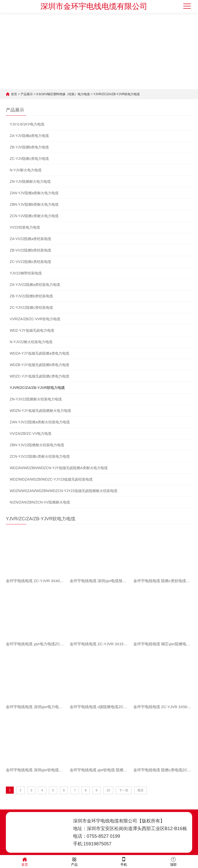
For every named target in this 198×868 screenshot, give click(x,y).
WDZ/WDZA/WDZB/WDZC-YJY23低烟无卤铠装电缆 (51, 479)
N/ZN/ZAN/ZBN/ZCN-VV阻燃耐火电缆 (40, 502)
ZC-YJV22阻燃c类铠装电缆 (31, 307)
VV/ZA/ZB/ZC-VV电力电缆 (31, 433)
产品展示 (27, 94)
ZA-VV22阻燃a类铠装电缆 (30, 239)
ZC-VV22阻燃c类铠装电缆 (30, 262)
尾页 (140, 790)
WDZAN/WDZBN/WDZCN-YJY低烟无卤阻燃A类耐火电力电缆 (59, 468)
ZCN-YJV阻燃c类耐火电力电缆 (34, 216)
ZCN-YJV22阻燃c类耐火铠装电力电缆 (40, 456)
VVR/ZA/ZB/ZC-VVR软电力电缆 (35, 319)
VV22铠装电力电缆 (25, 227)
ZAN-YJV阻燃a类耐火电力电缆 (34, 193)
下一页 (124, 790)
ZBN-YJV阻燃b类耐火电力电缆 (34, 204)
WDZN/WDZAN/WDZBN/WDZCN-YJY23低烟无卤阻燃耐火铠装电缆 (63, 491)
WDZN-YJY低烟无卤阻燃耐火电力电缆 (40, 411)
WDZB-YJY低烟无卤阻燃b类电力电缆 (39, 365)
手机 (124, 861)
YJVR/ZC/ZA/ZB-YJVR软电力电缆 (117, 94)
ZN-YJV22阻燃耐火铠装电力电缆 (36, 399)
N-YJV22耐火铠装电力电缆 (31, 342)
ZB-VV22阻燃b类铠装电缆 (30, 250)
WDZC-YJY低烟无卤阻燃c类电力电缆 (39, 376)
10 (108, 790)
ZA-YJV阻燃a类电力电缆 (29, 136)
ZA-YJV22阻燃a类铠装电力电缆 (35, 285)
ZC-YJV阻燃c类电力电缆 (29, 159)
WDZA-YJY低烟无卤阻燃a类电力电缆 (39, 353)
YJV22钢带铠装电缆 (26, 273)
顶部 (173, 861)
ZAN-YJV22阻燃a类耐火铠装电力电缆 (40, 422)
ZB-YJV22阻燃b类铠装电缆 (31, 296)
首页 (14, 94)
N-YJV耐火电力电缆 (25, 170)
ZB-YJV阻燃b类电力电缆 (29, 147)
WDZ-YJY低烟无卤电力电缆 (32, 330)
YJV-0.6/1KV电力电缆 (27, 124)
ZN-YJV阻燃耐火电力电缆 (30, 181)
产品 (74, 861)
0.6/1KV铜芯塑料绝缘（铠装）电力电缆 (63, 94)
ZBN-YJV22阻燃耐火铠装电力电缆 (37, 445)
